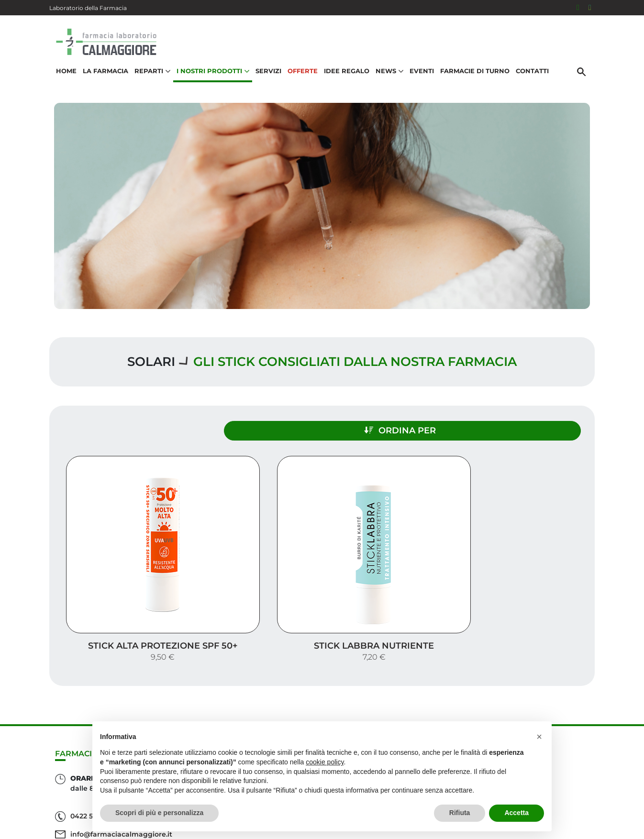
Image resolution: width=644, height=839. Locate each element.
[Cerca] (585, 80)
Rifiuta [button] (460, 813)
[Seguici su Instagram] (590, 8)
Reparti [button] (149, 79)
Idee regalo (562, 730)
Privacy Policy (562, 817)
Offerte (299, 79)
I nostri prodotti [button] (210, 79)
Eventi (418, 79)
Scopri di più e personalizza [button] (159, 813)
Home (63, 79)
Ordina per (511, 425)
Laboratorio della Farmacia (88, 8)
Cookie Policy (567, 827)
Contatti (529, 79)
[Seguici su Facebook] (578, 8)
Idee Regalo (343, 79)
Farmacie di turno (472, 79)
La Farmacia (102, 79)
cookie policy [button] (325, 762)
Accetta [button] (516, 813)
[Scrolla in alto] (622, 791)
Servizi (265, 79)
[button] (539, 737)
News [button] (386, 79)
